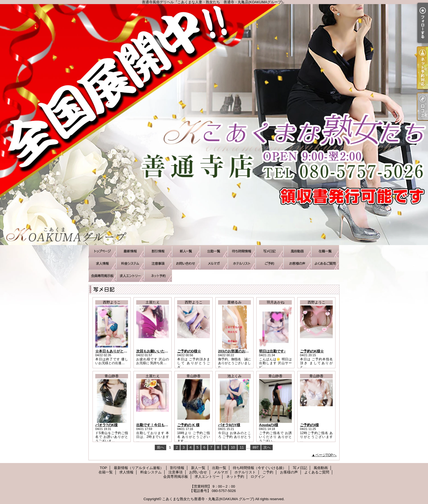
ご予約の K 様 (188, 425)
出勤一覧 (214, 251)
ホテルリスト (242, 263)
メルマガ (214, 263)
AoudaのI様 (269, 425)
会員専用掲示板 (102, 276)
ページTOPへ (326, 455)
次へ (267, 447)
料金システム (130, 263)
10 (233, 447)
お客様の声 (297, 263)
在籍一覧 (325, 251)
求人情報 (102, 263)
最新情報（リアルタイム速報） (130, 251)
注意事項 (158, 263)
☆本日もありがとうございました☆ (124, 351)
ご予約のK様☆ (312, 351)
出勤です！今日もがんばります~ (162, 425)
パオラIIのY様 (229, 425)
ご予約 (269, 263)
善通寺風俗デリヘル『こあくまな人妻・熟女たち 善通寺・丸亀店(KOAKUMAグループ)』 (214, 125)
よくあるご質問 (325, 263)
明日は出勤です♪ (272, 351)
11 (242, 447)
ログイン (258, 477)
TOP (102, 251)
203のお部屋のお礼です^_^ (240, 351)
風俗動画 (297, 251)
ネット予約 (158, 276)
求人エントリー (130, 276)
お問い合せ (186, 263)
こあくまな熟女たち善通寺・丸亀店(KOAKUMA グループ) (208, 499)
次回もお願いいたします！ (157, 351)
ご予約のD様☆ (189, 351)
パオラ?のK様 (106, 425)
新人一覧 (186, 251)
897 (255, 447)
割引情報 (158, 251)
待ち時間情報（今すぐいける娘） (242, 251)
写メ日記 (269, 251)
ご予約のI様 (309, 425)
